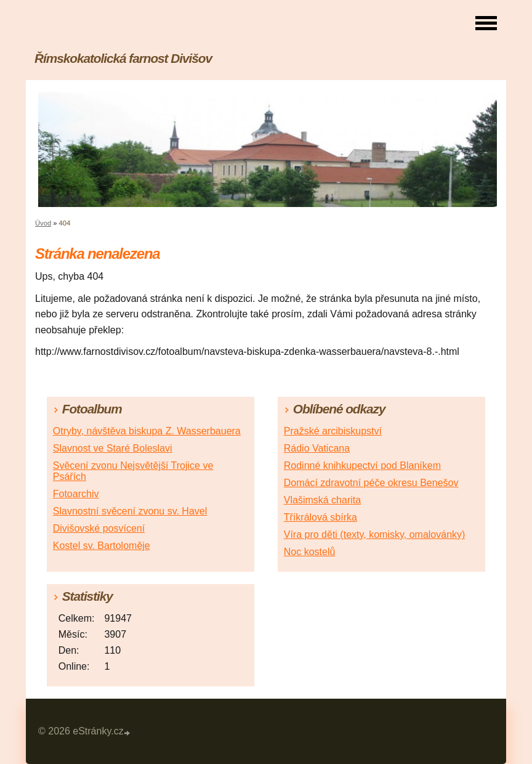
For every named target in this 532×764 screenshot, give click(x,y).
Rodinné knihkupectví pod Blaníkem (362, 465)
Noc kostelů (310, 552)
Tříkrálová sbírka (320, 517)
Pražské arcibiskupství (333, 431)
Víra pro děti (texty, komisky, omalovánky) (375, 534)
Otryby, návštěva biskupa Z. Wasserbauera (147, 431)
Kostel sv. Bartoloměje (102, 546)
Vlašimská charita (322, 500)
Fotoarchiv (76, 494)
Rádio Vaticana (317, 448)
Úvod (43, 223)
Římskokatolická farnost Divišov (123, 58)
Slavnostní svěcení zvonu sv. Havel (130, 511)
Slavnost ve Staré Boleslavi (113, 448)
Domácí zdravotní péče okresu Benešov (371, 483)
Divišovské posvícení (99, 528)
